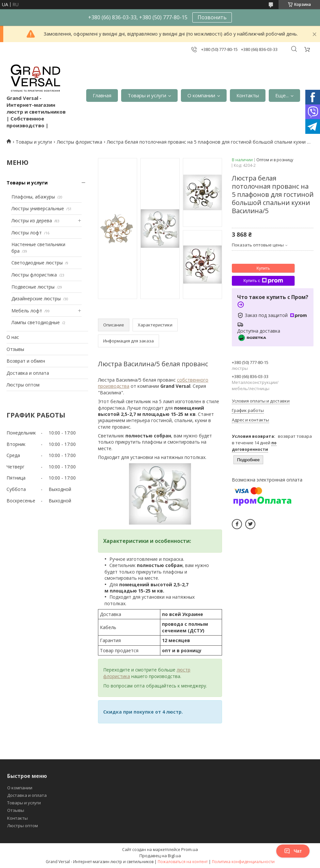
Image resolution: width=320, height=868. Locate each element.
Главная (102, 95)
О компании (201, 95)
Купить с (263, 281)
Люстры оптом (23, 385)
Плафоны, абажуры (33, 197)
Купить (263, 268)
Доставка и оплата (28, 373)
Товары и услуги (147, 95)
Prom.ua (190, 849)
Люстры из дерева (32, 221)
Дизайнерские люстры (36, 299)
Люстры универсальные (38, 208)
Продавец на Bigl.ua (160, 856)
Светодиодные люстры (37, 263)
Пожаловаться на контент (183, 862)
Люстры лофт (27, 233)
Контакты (248, 95)
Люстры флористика (80, 142)
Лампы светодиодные (36, 322)
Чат (293, 851)
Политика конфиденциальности (243, 862)
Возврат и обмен (26, 361)
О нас (13, 337)
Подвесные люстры (33, 287)
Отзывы (15, 349)
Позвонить (212, 17)
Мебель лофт (27, 311)
